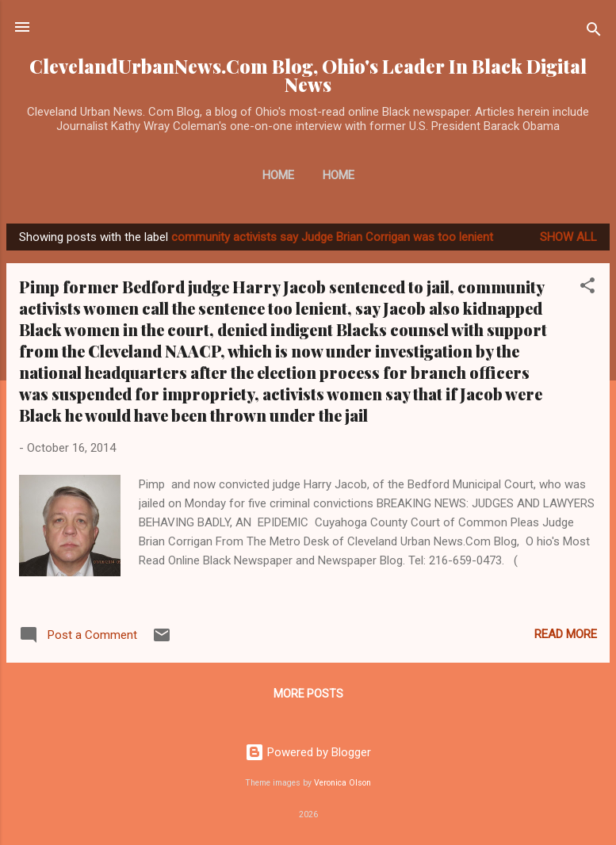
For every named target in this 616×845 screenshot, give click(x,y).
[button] (587, 288)
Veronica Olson (342, 783)
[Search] (594, 32)
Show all (568, 237)
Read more (566, 634)
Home (278, 175)
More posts (308, 694)
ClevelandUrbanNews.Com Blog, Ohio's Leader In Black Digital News (308, 75)
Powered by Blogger (308, 752)
